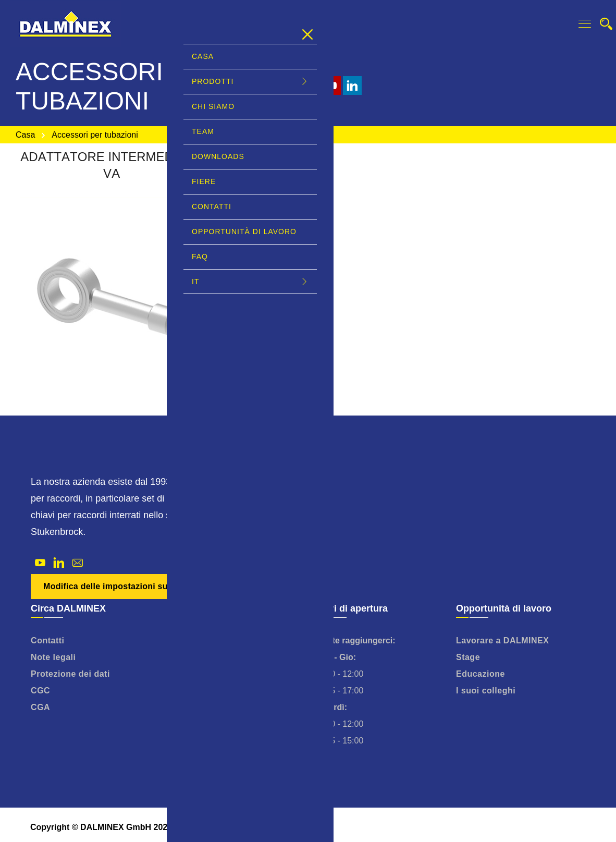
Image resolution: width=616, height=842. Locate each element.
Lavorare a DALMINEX (502, 640)
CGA (40, 707)
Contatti (47, 640)
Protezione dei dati (70, 674)
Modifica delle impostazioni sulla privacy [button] (127, 586)
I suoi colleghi (486, 691)
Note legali (53, 657)
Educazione (481, 674)
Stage (468, 657)
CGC (40, 691)
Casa (25, 135)
